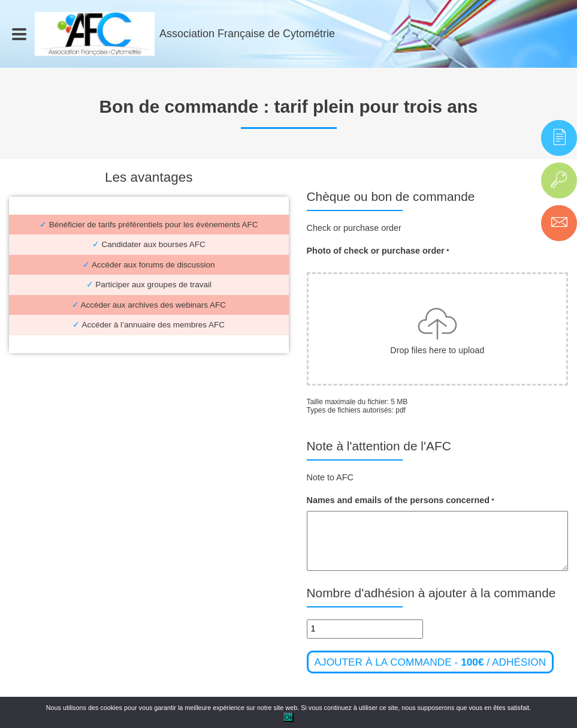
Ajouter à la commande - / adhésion (431, 662)
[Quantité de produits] (365, 629)
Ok (289, 717)
